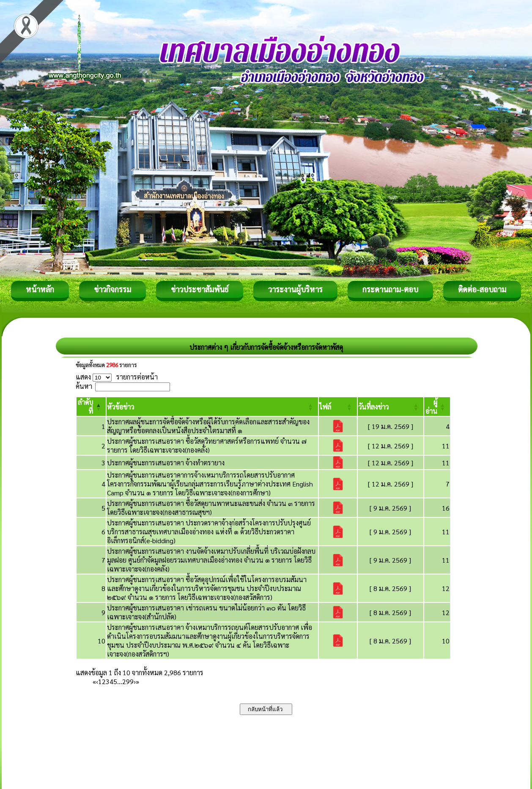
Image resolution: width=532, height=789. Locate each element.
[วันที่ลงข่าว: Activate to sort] (391, 407)
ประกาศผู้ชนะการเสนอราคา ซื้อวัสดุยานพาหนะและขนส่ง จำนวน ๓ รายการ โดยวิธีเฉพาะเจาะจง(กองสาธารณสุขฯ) (211, 508)
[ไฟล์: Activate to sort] (338, 407)
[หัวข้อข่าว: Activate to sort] (212, 407)
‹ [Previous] (97, 681)
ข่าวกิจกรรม (112, 289)
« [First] (94, 681)
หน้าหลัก (40, 289)
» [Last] (137, 681)
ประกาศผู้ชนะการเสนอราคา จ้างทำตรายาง (166, 463)
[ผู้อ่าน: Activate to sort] (437, 407)
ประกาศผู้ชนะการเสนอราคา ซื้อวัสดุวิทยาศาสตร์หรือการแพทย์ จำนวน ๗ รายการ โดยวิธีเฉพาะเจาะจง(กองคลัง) (207, 445)
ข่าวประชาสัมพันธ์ (200, 289)
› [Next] (135, 681)
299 (128, 681)
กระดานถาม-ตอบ (390, 289)
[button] (121, 407)
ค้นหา (84, 386)
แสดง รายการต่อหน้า (117, 377)
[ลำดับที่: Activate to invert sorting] (91, 407)
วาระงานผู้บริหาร (295, 289)
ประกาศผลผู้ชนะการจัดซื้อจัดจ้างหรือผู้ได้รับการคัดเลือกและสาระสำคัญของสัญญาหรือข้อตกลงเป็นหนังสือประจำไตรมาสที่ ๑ (208, 426)
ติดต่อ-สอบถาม (482, 289)
